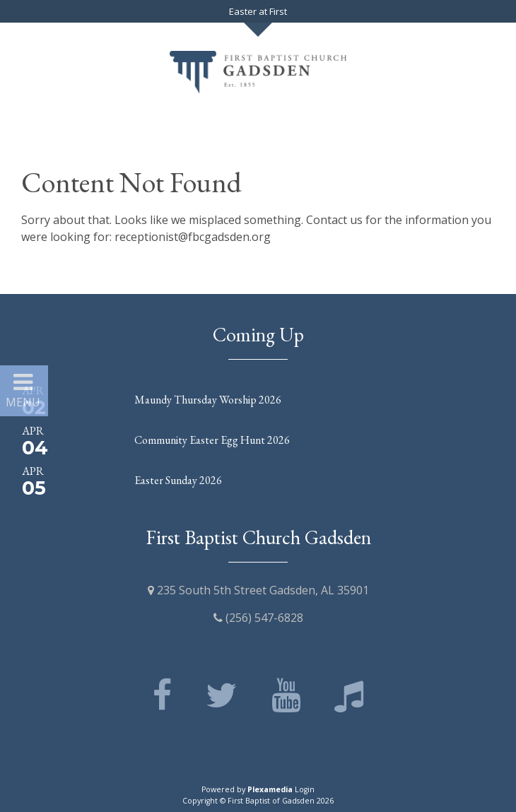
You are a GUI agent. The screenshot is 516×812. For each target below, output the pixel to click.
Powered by (247, 789)
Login (305, 789)
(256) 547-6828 (258, 618)
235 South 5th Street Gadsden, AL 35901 (258, 590)
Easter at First (258, 11)
